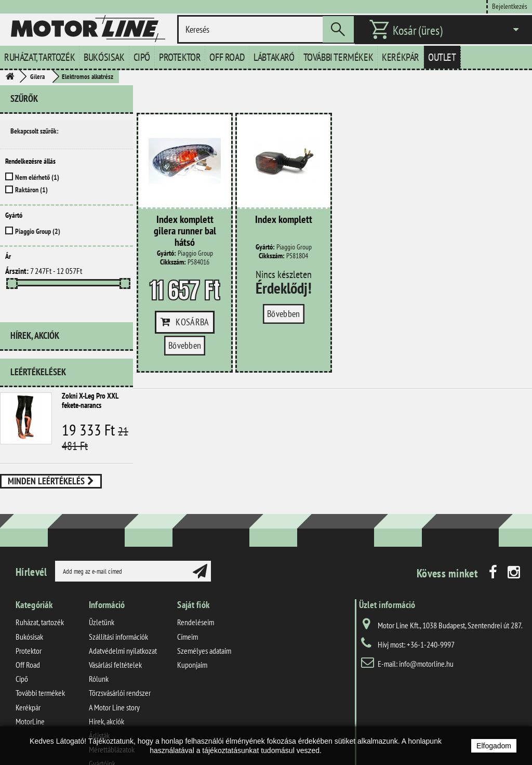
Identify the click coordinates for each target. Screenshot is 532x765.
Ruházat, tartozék (39, 57)
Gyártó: (167, 253)
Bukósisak (104, 57)
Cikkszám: (173, 262)
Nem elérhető (37, 177)
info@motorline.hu (426, 621)
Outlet (442, 57)
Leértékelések (38, 345)
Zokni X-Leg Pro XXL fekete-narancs (90, 374)
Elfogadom (494, 746)
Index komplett (284, 220)
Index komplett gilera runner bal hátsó (185, 231)
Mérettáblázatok (112, 706)
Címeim (188, 593)
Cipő (142, 57)
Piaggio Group (38, 231)
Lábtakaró (274, 57)
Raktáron (31, 190)
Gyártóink (102, 720)
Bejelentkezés (510, 6)
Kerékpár (401, 57)
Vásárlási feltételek (115, 622)
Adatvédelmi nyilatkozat (123, 608)
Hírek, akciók (35, 313)
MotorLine (30, 678)
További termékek (338, 57)
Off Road (227, 57)
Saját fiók (193, 562)
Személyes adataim (204, 608)
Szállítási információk (118, 593)
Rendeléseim (196, 579)
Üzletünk (102, 579)
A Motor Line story (114, 664)
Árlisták (99, 692)
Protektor (180, 57)
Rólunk (99, 636)
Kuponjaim (192, 622)
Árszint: (17, 271)
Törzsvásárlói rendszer (120, 650)
